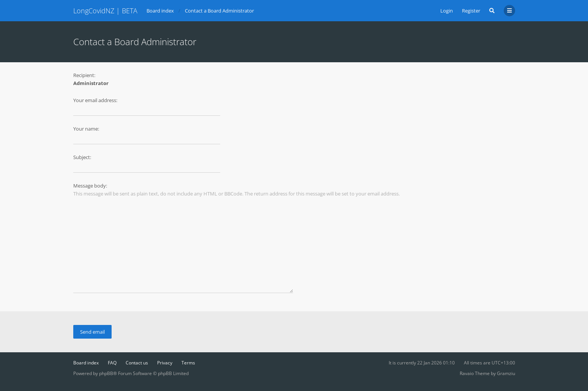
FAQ (112, 363)
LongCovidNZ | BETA (105, 11)
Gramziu (506, 373)
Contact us (137, 363)
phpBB (106, 373)
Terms (188, 363)
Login (447, 11)
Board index (86, 363)
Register (471, 11)
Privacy (165, 363)
